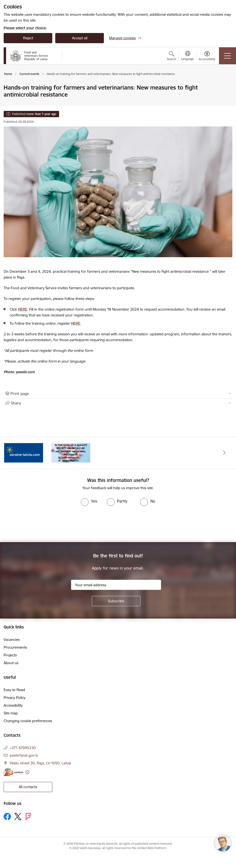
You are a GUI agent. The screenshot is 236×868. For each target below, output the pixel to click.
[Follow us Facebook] (7, 817)
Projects (10, 655)
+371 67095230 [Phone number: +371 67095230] (23, 748)
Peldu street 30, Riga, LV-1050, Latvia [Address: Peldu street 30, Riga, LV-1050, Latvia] (40, 763)
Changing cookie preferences (28, 721)
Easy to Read (14, 690)
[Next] (224, 453)
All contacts (28, 787)
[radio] (89, 501)
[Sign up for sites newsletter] (116, 601)
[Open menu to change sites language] (187, 56)
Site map (11, 713)
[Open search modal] (172, 57)
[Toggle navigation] (227, 56)
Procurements (15, 647)
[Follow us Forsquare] (28, 817)
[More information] (27, 772)
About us (11, 663)
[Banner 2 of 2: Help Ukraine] (24, 452)
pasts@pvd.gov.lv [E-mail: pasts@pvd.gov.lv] (24, 755)
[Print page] (118, 394)
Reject (28, 38)
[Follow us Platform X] (18, 817)
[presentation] (41, 524)
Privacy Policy (14, 698)
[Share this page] (118, 403)
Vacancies (12, 640)
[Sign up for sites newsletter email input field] (116, 585)
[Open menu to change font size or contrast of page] (207, 57)
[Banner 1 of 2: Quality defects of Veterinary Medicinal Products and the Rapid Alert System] (71, 452)
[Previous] (12, 453)
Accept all (80, 38)
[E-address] (13, 772)
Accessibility (13, 705)
